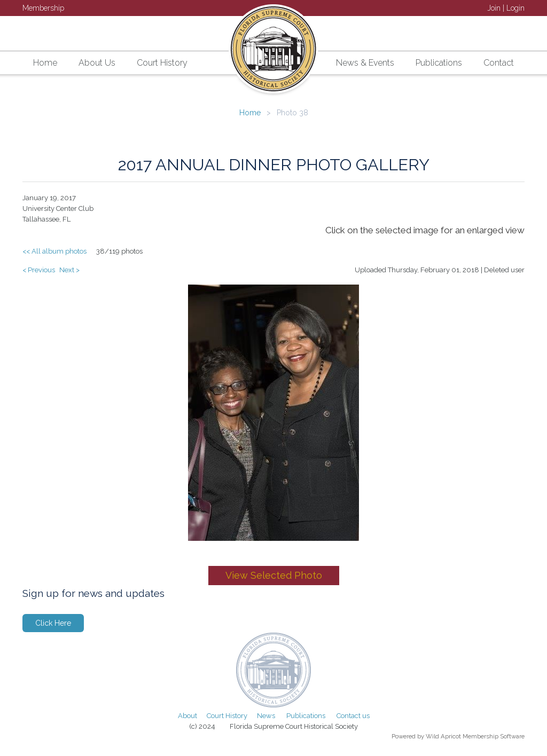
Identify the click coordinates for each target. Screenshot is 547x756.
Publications (306, 716)
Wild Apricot (443, 736)
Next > (69, 270)
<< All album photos (54, 251)
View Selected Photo (274, 575)
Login (515, 8)
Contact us (353, 716)
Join (494, 8)
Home (250, 113)
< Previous (39, 270)
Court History (227, 716)
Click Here (53, 623)
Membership (43, 8)
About (187, 716)
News (266, 716)
